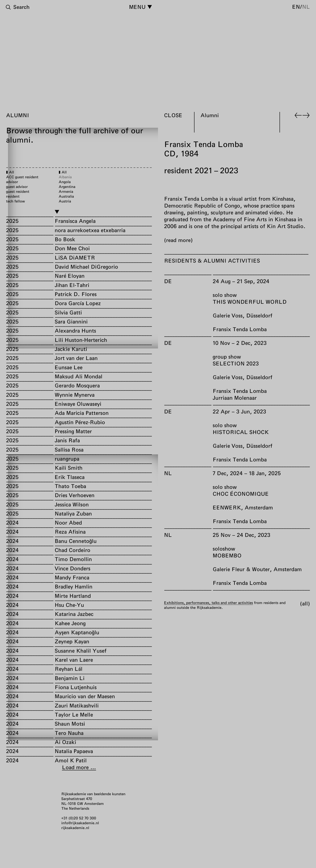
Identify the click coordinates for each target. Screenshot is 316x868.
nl (306, 7)
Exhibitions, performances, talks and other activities (208, 603)
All (305, 604)
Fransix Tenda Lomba (240, 329)
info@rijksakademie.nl (80, 823)
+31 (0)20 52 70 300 (79, 818)
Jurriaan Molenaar (235, 398)
